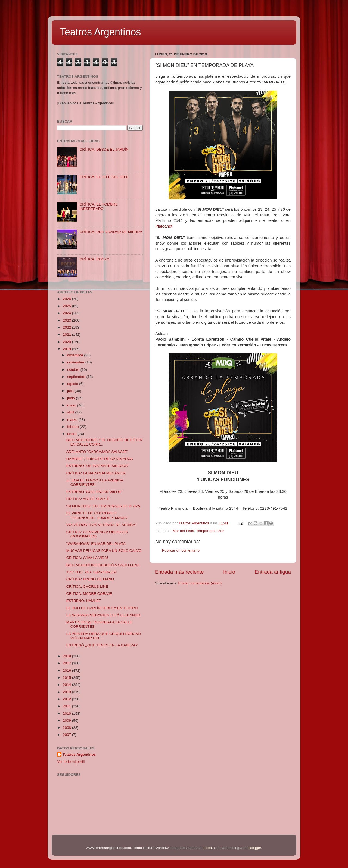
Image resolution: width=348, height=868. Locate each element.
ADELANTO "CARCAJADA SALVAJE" (97, 452)
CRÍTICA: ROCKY (94, 259)
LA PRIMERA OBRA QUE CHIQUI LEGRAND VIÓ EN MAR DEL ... (104, 636)
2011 (67, 706)
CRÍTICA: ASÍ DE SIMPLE (88, 499)
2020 (67, 342)
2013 (67, 692)
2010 (67, 713)
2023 (67, 320)
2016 (67, 671)
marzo (73, 420)
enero (72, 434)
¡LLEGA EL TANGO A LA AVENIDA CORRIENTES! (95, 482)
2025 (67, 306)
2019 (67, 349)
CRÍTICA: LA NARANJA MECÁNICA (96, 473)
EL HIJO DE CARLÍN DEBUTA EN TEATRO (102, 608)
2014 (67, 685)
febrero (74, 427)
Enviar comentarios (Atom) (200, 583)
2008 (67, 728)
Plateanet (164, 226)
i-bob (208, 848)
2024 (67, 313)
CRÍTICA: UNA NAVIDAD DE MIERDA (111, 232)
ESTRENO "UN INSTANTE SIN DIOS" (98, 466)
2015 (67, 678)
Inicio (229, 572)
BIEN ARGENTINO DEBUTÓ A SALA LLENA (103, 565)
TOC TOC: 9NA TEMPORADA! (92, 572)
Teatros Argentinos (100, 32)
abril (71, 412)
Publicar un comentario (181, 550)
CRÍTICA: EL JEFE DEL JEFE (104, 177)
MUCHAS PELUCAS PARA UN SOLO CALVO (104, 551)
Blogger (255, 848)
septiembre (77, 377)
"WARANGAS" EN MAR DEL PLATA (96, 544)
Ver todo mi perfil (71, 762)
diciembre (76, 355)
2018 (67, 656)
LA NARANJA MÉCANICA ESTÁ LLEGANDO (103, 615)
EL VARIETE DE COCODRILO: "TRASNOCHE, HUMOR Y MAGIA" (97, 515)
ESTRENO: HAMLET (84, 601)
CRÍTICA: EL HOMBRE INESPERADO (99, 206)
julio (71, 391)
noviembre (76, 362)
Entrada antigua (273, 572)
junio (72, 398)
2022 (67, 327)
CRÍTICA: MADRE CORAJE (89, 594)
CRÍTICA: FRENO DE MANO (90, 579)
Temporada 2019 (210, 531)
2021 (67, 335)
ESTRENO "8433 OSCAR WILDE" (94, 492)
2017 (67, 663)
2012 (67, 699)
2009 (67, 721)
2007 (67, 735)
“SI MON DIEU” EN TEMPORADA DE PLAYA (103, 506)
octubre (74, 370)
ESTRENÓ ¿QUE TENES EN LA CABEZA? (102, 645)
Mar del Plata (184, 531)
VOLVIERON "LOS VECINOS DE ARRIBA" (101, 525)
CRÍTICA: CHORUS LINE (87, 587)
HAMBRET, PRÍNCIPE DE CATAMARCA (100, 459)
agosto (73, 384)
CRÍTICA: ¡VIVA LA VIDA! (87, 558)
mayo (72, 405)
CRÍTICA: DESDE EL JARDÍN (104, 149)
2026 (67, 299)
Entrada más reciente (179, 572)
